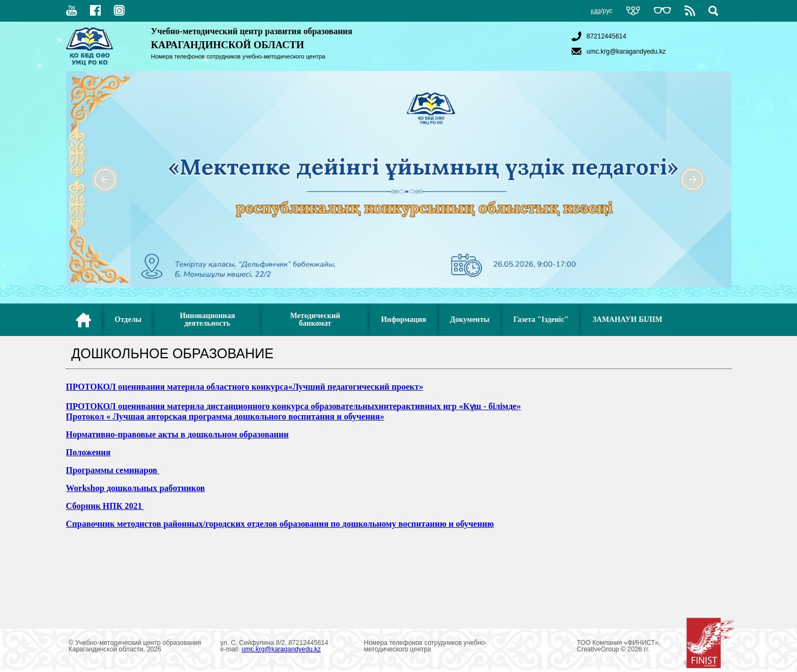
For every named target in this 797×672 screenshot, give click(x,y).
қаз (596, 11)
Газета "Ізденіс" (541, 319)
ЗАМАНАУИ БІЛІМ (627, 319)
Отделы (128, 319)
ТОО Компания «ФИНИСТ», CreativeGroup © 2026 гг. (656, 646)
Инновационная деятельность (208, 319)
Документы (470, 319)
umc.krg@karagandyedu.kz (617, 51)
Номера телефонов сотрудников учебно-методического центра (238, 56)
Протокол (86, 416)
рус (607, 11)
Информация (403, 319)
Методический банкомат (315, 319)
